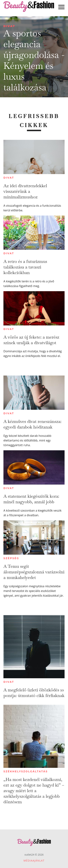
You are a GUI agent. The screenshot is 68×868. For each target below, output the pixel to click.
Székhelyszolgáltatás (26, 771)
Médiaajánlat (34, 861)
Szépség (11, 558)
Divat (9, 26)
